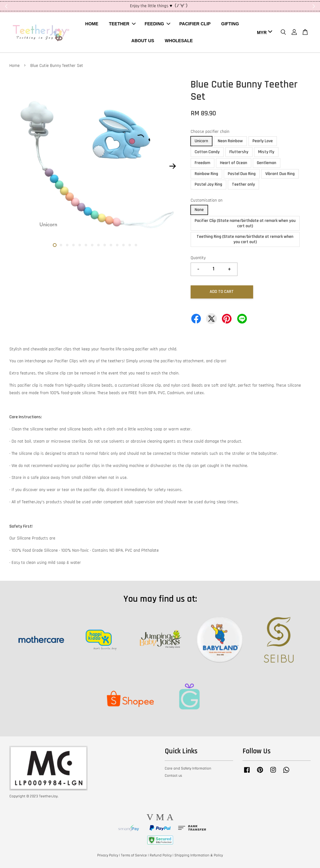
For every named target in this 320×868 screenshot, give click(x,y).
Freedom (202, 163)
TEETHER (122, 24)
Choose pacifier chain (210, 132)
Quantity (198, 258)
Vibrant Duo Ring (280, 174)
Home (15, 66)
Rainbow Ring (206, 174)
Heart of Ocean (234, 163)
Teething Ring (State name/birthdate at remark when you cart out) (245, 239)
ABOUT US (143, 41)
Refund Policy (161, 855)
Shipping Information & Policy (199, 855)
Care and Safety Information (188, 768)
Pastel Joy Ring (208, 184)
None (199, 210)
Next (173, 166)
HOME (92, 24)
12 (123, 245)
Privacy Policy (108, 855)
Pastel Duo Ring (242, 174)
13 (130, 245)
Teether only (243, 184)
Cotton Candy (207, 152)
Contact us (173, 776)
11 (117, 245)
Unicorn (201, 141)
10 (111, 245)
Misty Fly (266, 152)
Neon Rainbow (230, 141)
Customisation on (207, 200)
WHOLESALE (179, 41)
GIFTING (230, 24)
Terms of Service (134, 855)
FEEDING (157, 24)
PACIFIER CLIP (195, 24)
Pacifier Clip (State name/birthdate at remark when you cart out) (245, 223)
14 (136, 245)
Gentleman (267, 163)
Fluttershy (239, 152)
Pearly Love (263, 141)
